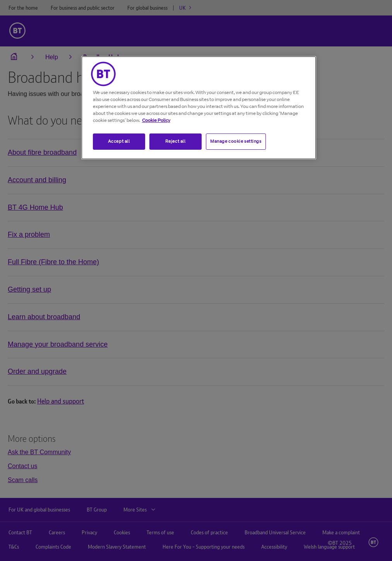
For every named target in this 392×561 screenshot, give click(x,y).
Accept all (119, 141)
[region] (199, 108)
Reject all (175, 141)
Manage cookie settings (236, 141)
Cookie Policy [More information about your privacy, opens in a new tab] (156, 120)
